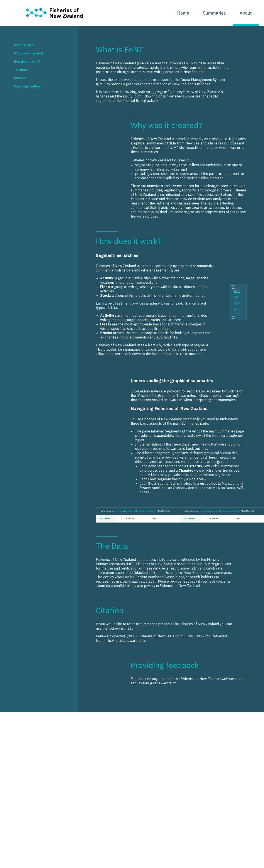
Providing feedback (28, 86)
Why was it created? (29, 53)
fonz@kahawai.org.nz (159, 683)
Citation (20, 78)
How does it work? (27, 62)
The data (21, 70)
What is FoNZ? (24, 45)
